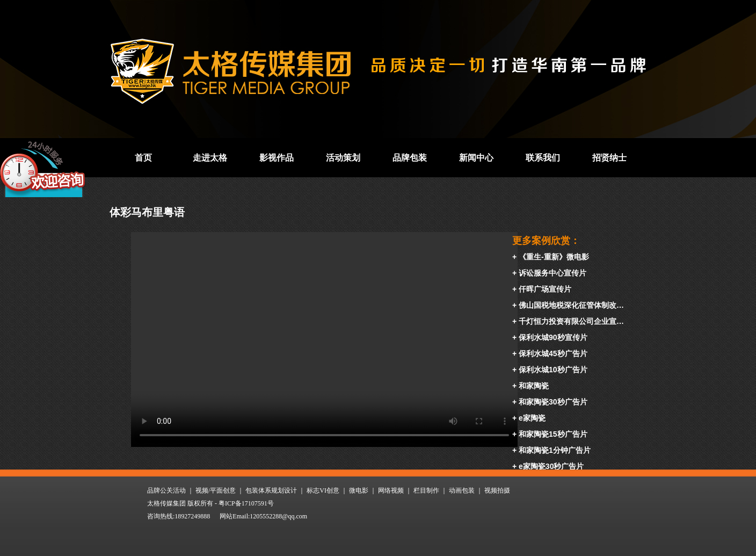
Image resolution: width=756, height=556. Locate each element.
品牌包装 (410, 158)
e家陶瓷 (532, 418)
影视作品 (277, 158)
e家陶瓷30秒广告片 (551, 466)
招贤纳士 (609, 158)
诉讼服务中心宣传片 (553, 273)
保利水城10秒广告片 (553, 370)
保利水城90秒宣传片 (553, 337)
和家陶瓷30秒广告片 (553, 402)
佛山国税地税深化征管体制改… (571, 305)
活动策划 (343, 158)
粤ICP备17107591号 (246, 503)
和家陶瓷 (534, 386)
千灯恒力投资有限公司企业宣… (571, 321)
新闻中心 (476, 158)
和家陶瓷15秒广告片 (553, 434)
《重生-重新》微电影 (554, 257)
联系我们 (543, 158)
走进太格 (210, 158)
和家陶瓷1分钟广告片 (555, 450)
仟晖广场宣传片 (545, 289)
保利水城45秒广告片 (553, 353)
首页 (143, 158)
